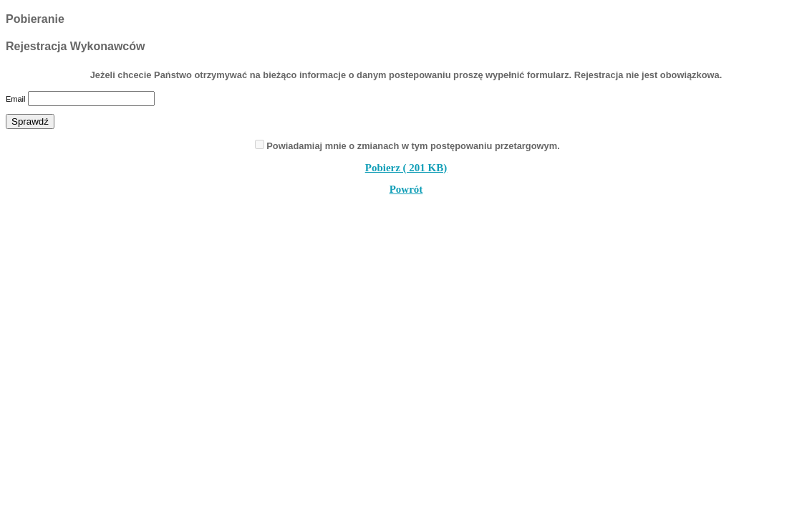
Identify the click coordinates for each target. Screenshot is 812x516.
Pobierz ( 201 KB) (406, 168)
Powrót (406, 189)
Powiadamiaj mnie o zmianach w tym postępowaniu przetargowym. (413, 146)
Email (16, 99)
